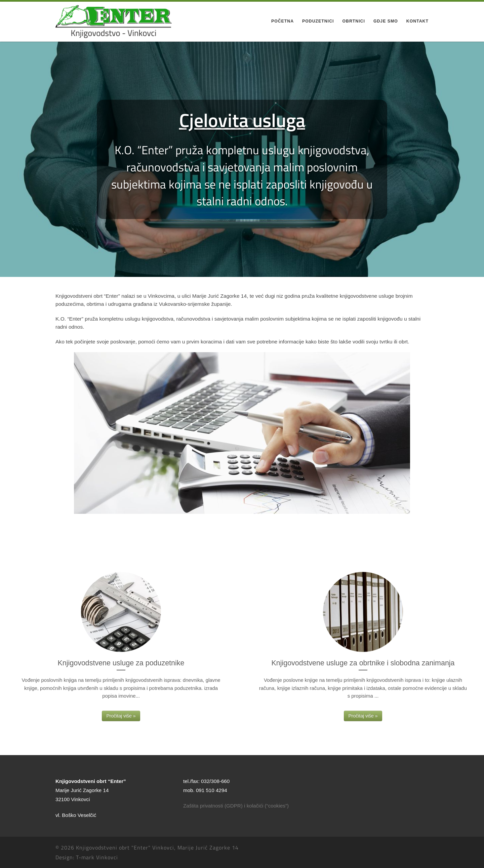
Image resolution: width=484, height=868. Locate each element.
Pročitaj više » (121, 716)
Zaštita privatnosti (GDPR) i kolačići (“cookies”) (236, 806)
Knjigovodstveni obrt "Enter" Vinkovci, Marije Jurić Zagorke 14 (157, 848)
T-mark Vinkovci (97, 857)
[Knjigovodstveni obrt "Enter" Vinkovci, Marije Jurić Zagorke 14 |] (114, 21)
